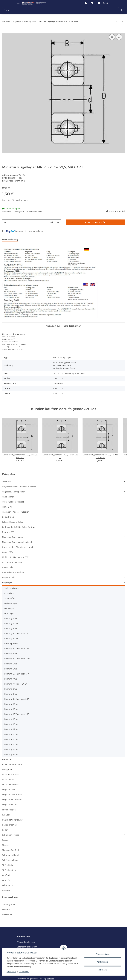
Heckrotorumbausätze (12, 562)
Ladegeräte (7, 769)
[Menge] (28, 222)
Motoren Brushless (11, 774)
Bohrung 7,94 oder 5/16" (16, 684)
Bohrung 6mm (11, 669)
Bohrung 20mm (11, 734)
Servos (5, 840)
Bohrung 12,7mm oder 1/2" (17, 714)
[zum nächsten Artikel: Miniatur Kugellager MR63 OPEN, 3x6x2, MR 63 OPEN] (122, 21)
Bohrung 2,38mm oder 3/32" (17, 633)
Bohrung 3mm (19, 181)
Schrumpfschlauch (11, 855)
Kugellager (7, 582)
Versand (25, 200)
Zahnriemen (8, 885)
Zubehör (6, 880)
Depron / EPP (8, 532)
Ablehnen (102, 970)
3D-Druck (6, 482)
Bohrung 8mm (11, 689)
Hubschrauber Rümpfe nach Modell (19, 547)
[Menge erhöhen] (58, 222)
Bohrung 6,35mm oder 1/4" (17, 674)
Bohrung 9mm (11, 694)
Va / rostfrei (10, 598)
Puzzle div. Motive (10, 785)
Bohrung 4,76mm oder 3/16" (17, 659)
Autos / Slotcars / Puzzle (13, 502)
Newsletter (7, 915)
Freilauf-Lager (11, 603)
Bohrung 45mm (11, 754)
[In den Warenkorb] (4, 30)
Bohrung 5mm (11, 664)
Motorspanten (9, 779)
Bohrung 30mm (11, 744)
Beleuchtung (8, 517)
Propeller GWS (9, 790)
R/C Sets (6, 815)
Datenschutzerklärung (27, 947)
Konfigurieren (102, 962)
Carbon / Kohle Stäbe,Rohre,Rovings (19, 527)
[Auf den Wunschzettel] (119, 37)
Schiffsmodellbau (10, 860)
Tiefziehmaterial (10, 870)
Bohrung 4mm (11, 654)
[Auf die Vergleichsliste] (112, 37)
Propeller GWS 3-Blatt (12, 795)
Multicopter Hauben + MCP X (15, 557)
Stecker (6, 845)
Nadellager (9, 608)
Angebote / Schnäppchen (14, 492)
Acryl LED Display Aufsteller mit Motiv (19, 487)
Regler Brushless (10, 825)
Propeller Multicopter (12, 800)
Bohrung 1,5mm (12, 623)
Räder (5, 830)
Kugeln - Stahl (9, 577)
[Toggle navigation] (18, 2)
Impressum (11, 972)
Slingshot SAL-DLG (10, 850)
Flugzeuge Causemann (13, 537)
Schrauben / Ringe (11, 835)
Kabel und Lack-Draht (12, 764)
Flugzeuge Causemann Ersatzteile (18, 542)
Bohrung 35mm (11, 749)
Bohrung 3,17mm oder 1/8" (17, 649)
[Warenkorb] (103, 3)
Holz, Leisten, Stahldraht (13, 572)
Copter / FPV (8, 552)
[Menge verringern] (5, 222)
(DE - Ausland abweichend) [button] (32, 212)
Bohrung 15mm (11, 724)
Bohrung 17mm (11, 729)
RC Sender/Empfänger (12, 820)
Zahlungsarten (9, 905)
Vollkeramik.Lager (12, 588)
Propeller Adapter (10, 805)
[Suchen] (60, 10)
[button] (86, 3)
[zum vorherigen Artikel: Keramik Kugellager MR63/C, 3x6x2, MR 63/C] (116, 21)
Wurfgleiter (7, 875)
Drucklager (9, 613)
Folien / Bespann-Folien (13, 522)
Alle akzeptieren (102, 954)
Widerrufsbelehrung (26, 942)
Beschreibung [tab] (10, 240)
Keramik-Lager (11, 593)
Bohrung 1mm (11, 618)
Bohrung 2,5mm (12, 639)
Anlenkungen (8, 497)
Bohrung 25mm (11, 739)
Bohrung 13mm (11, 719)
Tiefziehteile (8, 865)
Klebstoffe (7, 759)
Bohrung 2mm (11, 628)
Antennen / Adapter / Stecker (15, 512)
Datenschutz (24, 972)
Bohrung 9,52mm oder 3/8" (17, 699)
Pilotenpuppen (9, 810)
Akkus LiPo (7, 507)
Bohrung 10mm (11, 704)
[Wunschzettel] (92, 3)
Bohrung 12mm (11, 709)
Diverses (6, 890)
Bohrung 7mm (11, 679)
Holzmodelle (8, 567)
